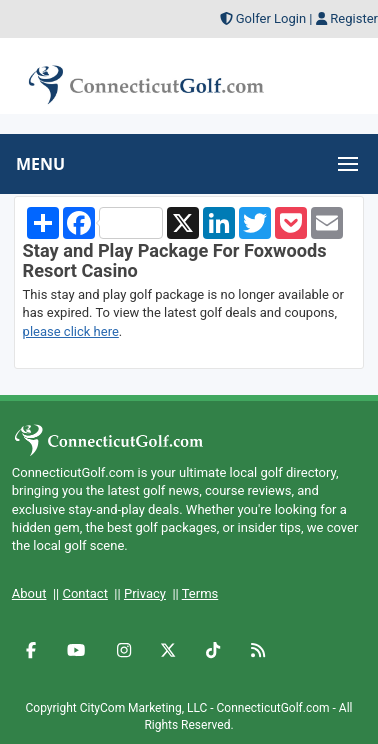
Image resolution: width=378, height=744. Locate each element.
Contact (84, 593)
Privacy (145, 593)
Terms (200, 593)
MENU (40, 164)
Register (354, 18)
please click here (71, 331)
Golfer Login (271, 18)
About (29, 593)
